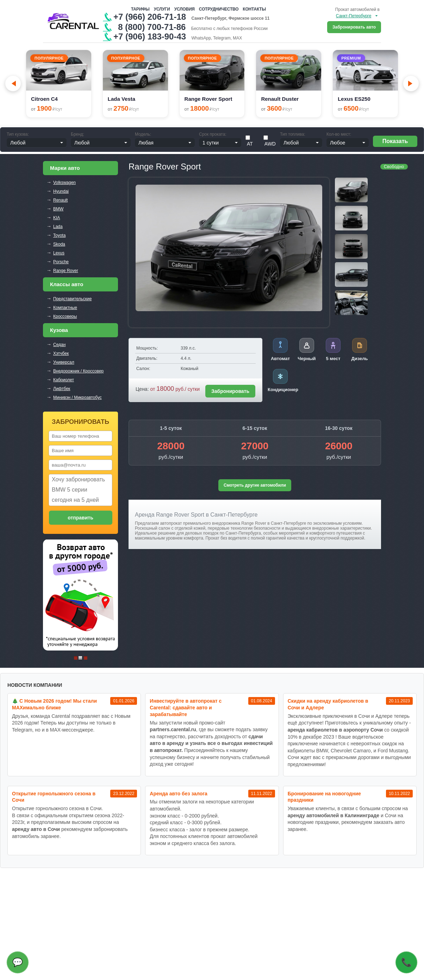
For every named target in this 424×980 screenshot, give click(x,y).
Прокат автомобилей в (357, 10)
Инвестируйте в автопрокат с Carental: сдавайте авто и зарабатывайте (186, 708)
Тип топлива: (293, 134)
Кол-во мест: (339, 134)
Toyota (59, 235)
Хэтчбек (61, 353)
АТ (249, 141)
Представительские (72, 299)
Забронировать (230, 391)
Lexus (59, 253)
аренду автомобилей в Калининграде (333, 815)
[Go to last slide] (13, 84)
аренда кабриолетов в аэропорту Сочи (335, 730)
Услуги (162, 9)
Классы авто (67, 284)
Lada (58, 227)
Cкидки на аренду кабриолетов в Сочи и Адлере (328, 704)
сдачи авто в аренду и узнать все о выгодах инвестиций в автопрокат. (211, 743)
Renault (60, 200)
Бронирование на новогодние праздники (324, 797)
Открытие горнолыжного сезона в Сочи (54, 797)
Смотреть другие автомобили (255, 485)
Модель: (143, 134)
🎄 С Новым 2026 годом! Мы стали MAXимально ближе (54, 704)
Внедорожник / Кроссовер (78, 371)
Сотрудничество (219, 9)
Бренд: (77, 134)
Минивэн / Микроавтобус (77, 397)
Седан (59, 345)
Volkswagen (64, 183)
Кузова (59, 330)
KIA (57, 218)
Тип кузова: (18, 134)
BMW (58, 209)
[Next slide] (411, 84)
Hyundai (61, 191)
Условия (185, 9)
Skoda (59, 244)
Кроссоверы (65, 316)
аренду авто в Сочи (36, 829)
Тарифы (140, 9)
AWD (270, 141)
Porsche (61, 262)
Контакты (254, 9)
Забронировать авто (354, 27)
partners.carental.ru (173, 729)
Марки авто (65, 168)
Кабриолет (64, 380)
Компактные (65, 308)
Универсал (64, 362)
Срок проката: (213, 134)
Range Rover (66, 271)
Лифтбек (62, 389)
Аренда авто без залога (179, 794)
